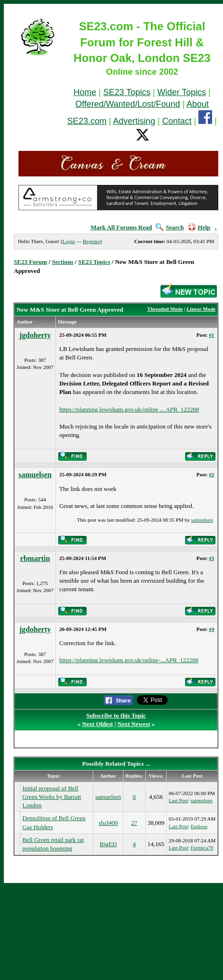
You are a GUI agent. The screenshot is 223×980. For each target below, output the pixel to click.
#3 (211, 558)
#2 (211, 474)
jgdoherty (35, 335)
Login (69, 241)
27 (134, 823)
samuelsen (35, 475)
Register (92, 241)
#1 (211, 335)
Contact (177, 121)
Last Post (178, 800)
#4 (211, 629)
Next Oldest (97, 724)
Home (85, 92)
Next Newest (134, 724)
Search (170, 227)
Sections (63, 262)
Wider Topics (182, 92)
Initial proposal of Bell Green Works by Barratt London (52, 797)
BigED (108, 844)
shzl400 (108, 823)
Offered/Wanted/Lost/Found (128, 104)
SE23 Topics (127, 92)
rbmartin (35, 558)
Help (199, 227)
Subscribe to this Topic (116, 715)
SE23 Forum (30, 262)
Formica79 (202, 848)
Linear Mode (201, 309)
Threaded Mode (165, 309)
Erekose (199, 826)
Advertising (134, 121)
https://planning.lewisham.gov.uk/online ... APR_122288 (129, 409)
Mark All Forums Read (121, 227)
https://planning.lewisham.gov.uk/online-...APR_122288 (129, 660)
